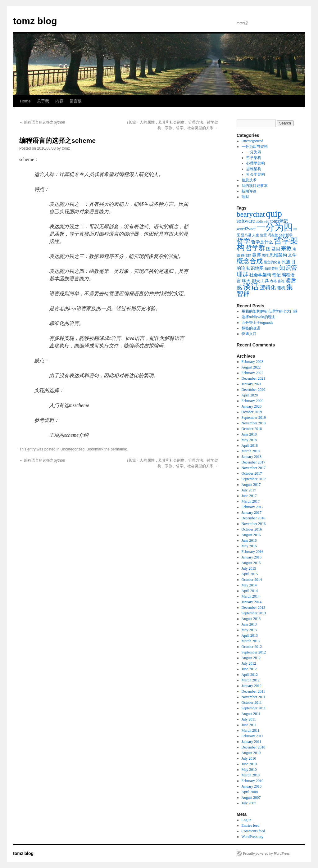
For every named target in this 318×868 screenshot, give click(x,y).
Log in (247, 820)
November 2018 (254, 423)
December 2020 (253, 390)
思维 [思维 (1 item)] (265, 255)
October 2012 (252, 647)
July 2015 (249, 568)
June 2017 (249, 496)
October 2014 (252, 580)
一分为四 (254, 152)
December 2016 (253, 518)
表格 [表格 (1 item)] (273, 281)
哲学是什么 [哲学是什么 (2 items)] (262, 242)
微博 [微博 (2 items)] (257, 255)
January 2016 (252, 557)
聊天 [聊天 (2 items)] (246, 281)
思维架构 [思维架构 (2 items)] (278, 255)
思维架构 (254, 169)
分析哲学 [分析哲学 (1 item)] (286, 235)
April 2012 (250, 675)
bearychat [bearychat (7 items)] (251, 214)
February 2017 (252, 507)
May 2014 (249, 585)
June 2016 (249, 540)
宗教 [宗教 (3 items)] (286, 249)
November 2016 (254, 524)
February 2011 (252, 736)
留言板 (76, 101)
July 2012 (249, 663)
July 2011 (249, 719)
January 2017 (252, 513)
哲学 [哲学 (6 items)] (243, 241)
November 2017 (254, 468)
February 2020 (252, 401)
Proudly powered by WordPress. (267, 853)
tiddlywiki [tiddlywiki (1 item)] (263, 222)
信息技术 (249, 180)
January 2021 (252, 384)
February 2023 (252, 362)
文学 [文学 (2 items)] (292, 255)
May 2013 (249, 630)
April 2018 (250, 445)
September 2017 (254, 479)
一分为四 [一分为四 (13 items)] (275, 227)
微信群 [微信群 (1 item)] (246, 255)
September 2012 (254, 652)
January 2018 (252, 457)
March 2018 (251, 451)
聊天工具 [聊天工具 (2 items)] (260, 281)
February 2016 (252, 552)
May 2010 (249, 770)
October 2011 (252, 703)
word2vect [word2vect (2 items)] (246, 229)
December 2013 (253, 608)
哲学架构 (254, 158)
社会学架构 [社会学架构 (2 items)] (260, 275)
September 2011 (254, 708)
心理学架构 (256, 163)
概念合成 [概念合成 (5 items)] (250, 261)
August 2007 (251, 798)
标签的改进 (251, 328)
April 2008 (250, 792)
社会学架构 (256, 174)
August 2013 (251, 619)
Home (25, 101)
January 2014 (252, 602)
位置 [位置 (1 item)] (263, 235)
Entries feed (251, 825)
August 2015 (251, 563)
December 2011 (253, 691)
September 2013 (254, 613)
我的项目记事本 (255, 186)
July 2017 (249, 490)
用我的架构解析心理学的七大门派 (270, 311)
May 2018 (249, 440)
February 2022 (252, 373)
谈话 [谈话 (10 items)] (251, 287)
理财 (245, 197)
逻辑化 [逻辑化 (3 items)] (268, 288)
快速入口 (249, 334)
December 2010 (253, 747)
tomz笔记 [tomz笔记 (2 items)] (279, 221)
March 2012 (251, 680)
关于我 (43, 101)
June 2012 (249, 669)
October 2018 (252, 429)
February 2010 (252, 781)
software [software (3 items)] (246, 221)
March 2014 (251, 596)
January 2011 (252, 742)
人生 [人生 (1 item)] (256, 235)
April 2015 (250, 574)
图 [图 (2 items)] (268, 249)
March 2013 (251, 641)
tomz (66, 148)
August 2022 (251, 367)
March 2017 (251, 501)
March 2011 (251, 730)
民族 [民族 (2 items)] (286, 262)
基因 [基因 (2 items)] (276, 249)
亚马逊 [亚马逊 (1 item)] (246, 235)
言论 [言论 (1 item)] (281, 281)
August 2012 (251, 658)
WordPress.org (252, 837)
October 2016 (252, 529)
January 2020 (252, 406)
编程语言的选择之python (42, 122)
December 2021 (253, 378)
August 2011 (251, 714)
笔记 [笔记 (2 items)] (276, 275)
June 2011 (249, 725)
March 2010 (251, 775)
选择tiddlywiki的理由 (259, 317)
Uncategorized (73, 449)
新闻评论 (249, 191)
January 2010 (252, 786)
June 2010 (249, 764)
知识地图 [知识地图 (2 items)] (255, 268)
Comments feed (253, 831)
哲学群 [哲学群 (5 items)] (255, 248)
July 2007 (249, 803)
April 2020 (250, 395)
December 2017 (253, 462)
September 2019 (254, 418)
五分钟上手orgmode (257, 323)
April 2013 (250, 635)
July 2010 (249, 758)
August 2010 (251, 753)
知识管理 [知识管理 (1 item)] (271, 269)
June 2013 (249, 624)
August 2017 (251, 485)
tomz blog (35, 21)
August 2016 (251, 535)
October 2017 (252, 473)
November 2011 (254, 697)
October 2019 (252, 412)
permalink (119, 449)
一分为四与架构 (255, 147)
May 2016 (249, 546)
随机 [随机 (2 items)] (281, 288)
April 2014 (250, 591)
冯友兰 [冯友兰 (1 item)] (273, 235)
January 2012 (252, 686)
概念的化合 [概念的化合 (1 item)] (272, 262)
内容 (59, 101)
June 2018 (249, 434)
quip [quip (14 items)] (274, 214)
